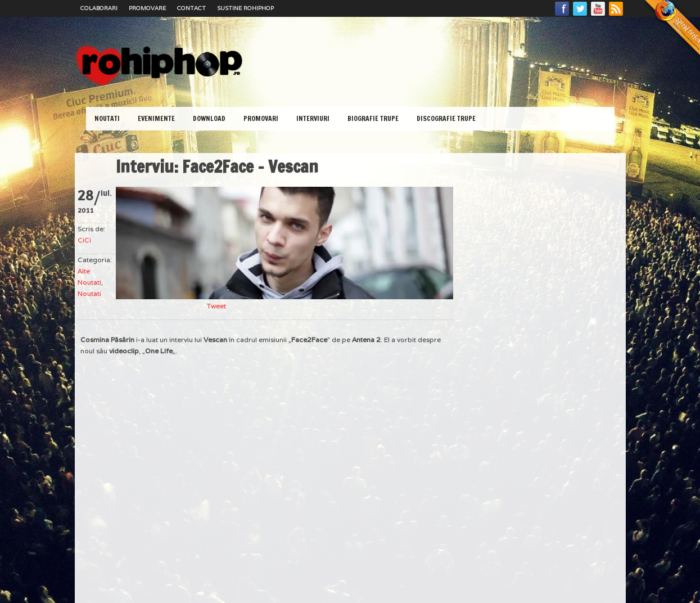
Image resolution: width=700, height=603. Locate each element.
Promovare (147, 8)
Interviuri (313, 118)
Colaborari (99, 8)
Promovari (261, 118)
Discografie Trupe (446, 118)
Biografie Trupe (373, 118)
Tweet (216, 306)
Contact (191, 8)
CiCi (84, 240)
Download (209, 118)
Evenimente (156, 118)
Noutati (107, 118)
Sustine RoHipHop (245, 8)
